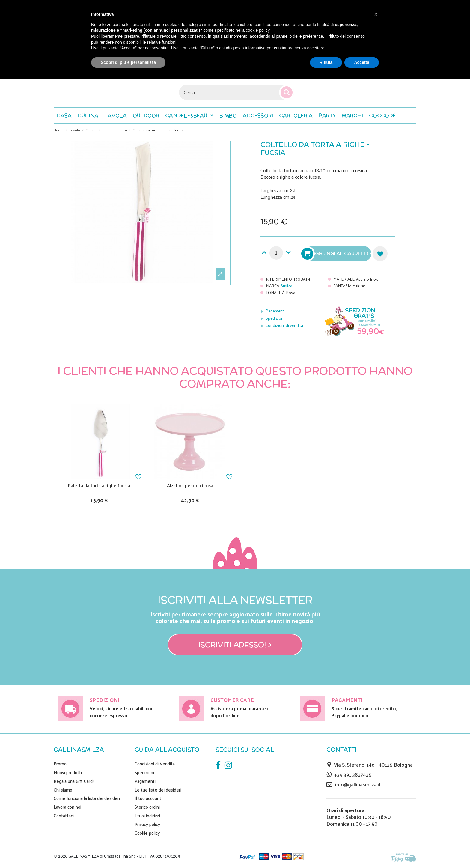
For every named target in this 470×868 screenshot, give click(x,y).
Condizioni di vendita (284, 325)
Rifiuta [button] (326, 62)
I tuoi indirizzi (147, 816)
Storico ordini (147, 807)
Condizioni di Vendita (155, 764)
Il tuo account (148, 798)
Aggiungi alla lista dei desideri (380, 254)
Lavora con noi (67, 807)
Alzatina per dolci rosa (190, 485)
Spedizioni (275, 318)
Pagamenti (275, 311)
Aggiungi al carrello (337, 254)
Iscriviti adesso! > (235, 645)
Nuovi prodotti (68, 772)
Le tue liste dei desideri (158, 790)
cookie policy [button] (258, 30)
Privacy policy (147, 824)
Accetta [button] (362, 62)
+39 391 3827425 (353, 774)
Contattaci (64, 816)
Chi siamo (63, 790)
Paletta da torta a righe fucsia (99, 485)
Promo (60, 764)
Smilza (286, 286)
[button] (382, 115)
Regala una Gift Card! (74, 781)
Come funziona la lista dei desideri (87, 798)
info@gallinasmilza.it (358, 784)
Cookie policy (147, 833)
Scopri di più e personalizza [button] (128, 62)
